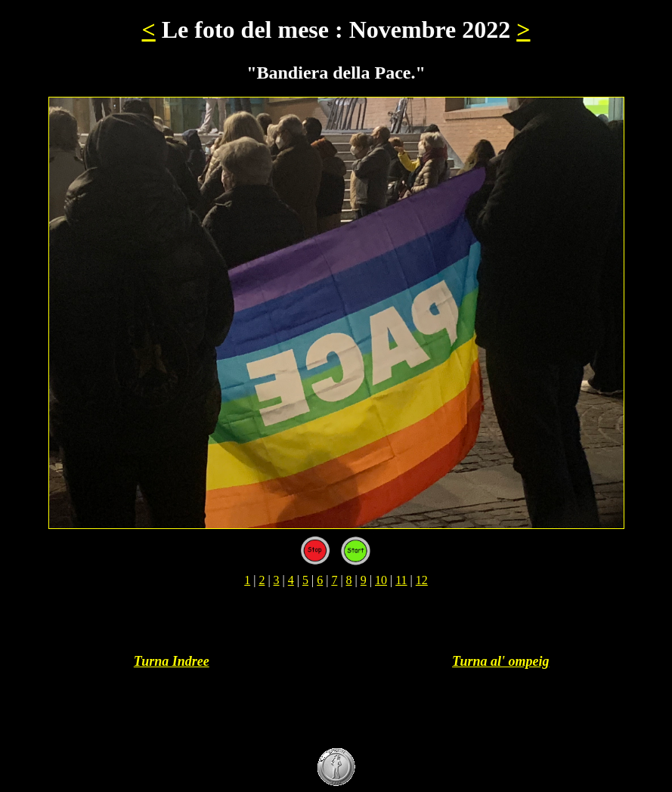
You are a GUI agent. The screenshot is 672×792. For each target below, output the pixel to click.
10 (381, 580)
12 (422, 580)
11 (401, 580)
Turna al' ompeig (500, 661)
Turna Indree (172, 661)
